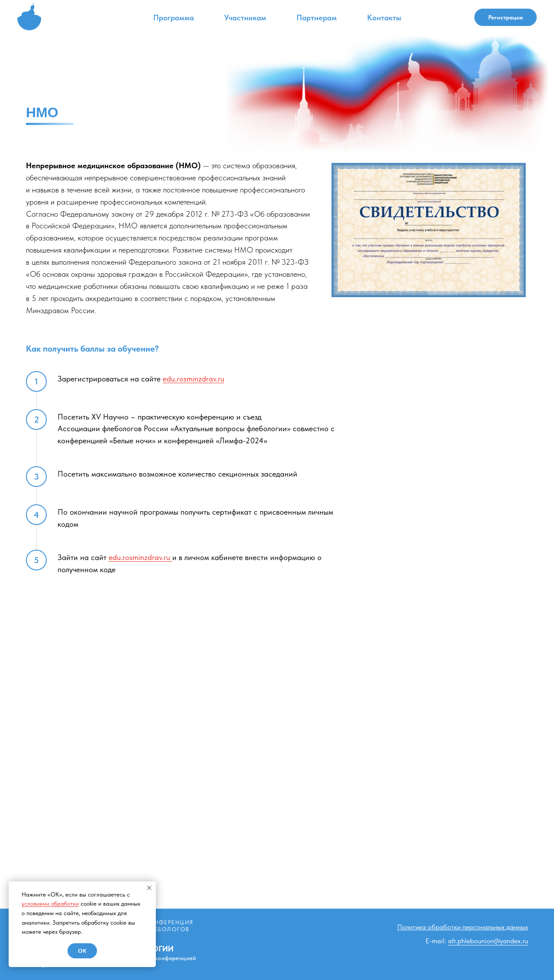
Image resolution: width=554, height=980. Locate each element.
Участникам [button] (245, 18)
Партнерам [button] (317, 18)
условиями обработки (50, 903)
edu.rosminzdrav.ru (193, 379)
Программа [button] (174, 18)
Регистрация (506, 17)
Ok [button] (82, 951)
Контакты (384, 18)
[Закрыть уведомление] (149, 888)
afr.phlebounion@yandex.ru (488, 941)
